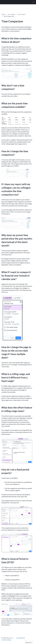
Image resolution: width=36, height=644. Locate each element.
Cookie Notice (21, 638)
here (14, 623)
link (15, 212)
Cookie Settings (6, 640)
